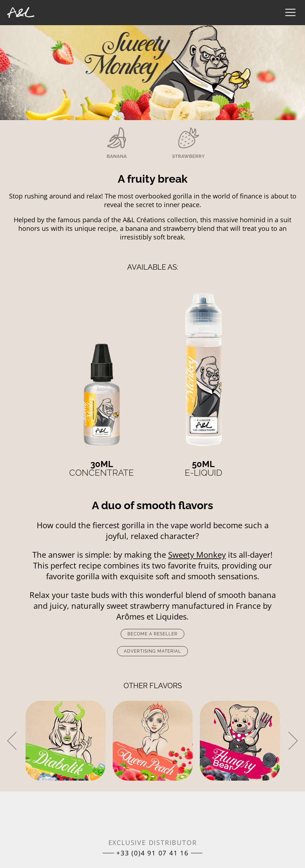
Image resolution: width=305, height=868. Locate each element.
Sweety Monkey (197, 554)
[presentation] (12, 741)
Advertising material (152, 651)
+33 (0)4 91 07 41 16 (152, 853)
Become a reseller (152, 634)
